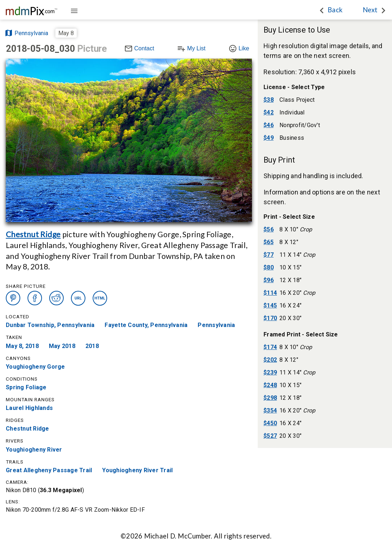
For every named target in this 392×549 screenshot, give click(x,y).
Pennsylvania (216, 325)
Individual (292, 112)
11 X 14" (297, 255)
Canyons (18, 358)
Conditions (22, 379)
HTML (100, 298)
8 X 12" (289, 242)
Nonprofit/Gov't (300, 125)
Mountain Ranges (30, 399)
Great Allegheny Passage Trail (49, 470)
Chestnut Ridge (33, 234)
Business (292, 138)
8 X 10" (296, 229)
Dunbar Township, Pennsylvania (50, 325)
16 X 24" (290, 305)
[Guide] (74, 11)
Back (335, 10)
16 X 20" (297, 293)
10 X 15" (290, 267)
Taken (14, 337)
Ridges (15, 420)
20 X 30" (290, 318)
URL (78, 298)
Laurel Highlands (29, 408)
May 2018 (62, 346)
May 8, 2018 (22, 346)
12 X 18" (290, 280)
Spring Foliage (26, 387)
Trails (15, 461)
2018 (92, 346)
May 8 (66, 33)
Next (370, 10)
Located (18, 317)
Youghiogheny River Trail (137, 470)
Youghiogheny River (34, 450)
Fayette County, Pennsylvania (146, 325)
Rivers (15, 441)
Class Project (297, 100)
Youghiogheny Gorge (35, 367)
